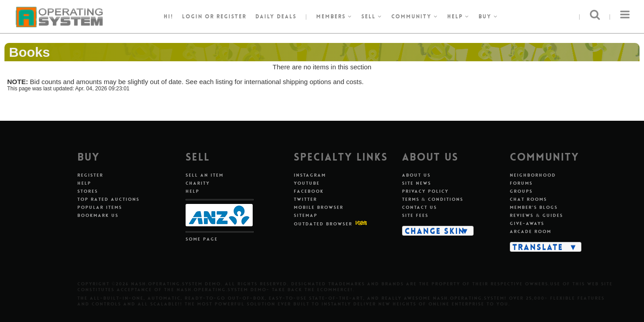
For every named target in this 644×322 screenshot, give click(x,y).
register (231, 17)
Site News (417, 183)
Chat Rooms (528, 199)
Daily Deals (276, 17)
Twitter (305, 199)
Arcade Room (531, 231)
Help (458, 17)
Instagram (310, 175)
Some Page (202, 239)
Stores (88, 191)
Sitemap (306, 215)
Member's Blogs (534, 207)
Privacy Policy (425, 191)
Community (415, 17)
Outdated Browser (323, 224)
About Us (416, 175)
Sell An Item (205, 175)
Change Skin (435, 231)
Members (334, 17)
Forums (521, 183)
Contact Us (419, 207)
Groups (521, 191)
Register (90, 175)
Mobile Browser (319, 207)
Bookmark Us (98, 215)
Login (192, 17)
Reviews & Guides (536, 215)
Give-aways (527, 223)
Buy (488, 17)
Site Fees (415, 215)
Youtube (307, 183)
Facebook (309, 191)
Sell (372, 17)
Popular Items (100, 207)
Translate (538, 247)
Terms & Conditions (433, 199)
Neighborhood (533, 175)
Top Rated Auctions (108, 199)
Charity (198, 183)
